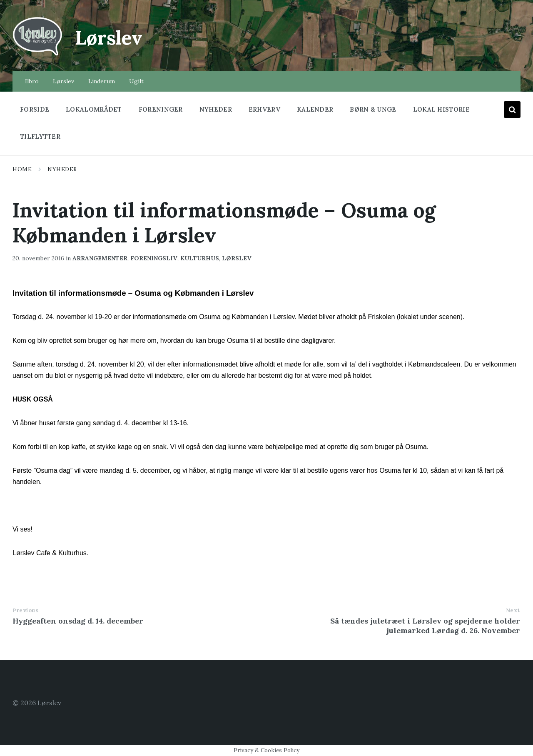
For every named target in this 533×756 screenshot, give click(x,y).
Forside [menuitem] (35, 109)
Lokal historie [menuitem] (441, 109)
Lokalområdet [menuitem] (94, 109)
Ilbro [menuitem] (32, 81)
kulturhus (200, 258)
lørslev (237, 258)
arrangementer (100, 258)
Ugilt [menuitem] (136, 81)
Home (22, 169)
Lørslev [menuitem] (64, 81)
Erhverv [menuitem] (264, 109)
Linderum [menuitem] (102, 81)
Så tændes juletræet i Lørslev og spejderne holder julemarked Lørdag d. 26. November (425, 626)
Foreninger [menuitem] (161, 109)
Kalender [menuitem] (315, 109)
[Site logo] (37, 55)
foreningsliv (154, 258)
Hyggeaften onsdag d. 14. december (78, 621)
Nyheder (62, 169)
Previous (25, 610)
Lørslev (111, 37)
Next (513, 610)
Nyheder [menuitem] (216, 109)
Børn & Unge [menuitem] (373, 109)
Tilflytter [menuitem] (40, 136)
